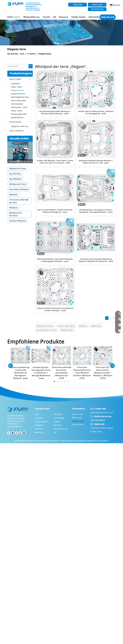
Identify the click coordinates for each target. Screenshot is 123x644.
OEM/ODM (78, 5)
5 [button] (68, 382)
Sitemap (89, 441)
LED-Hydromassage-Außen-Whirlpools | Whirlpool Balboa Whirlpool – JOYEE (55, 112)
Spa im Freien (15, 79)
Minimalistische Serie (20, 97)
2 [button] (58, 382)
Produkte (39, 418)
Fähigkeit (39, 425)
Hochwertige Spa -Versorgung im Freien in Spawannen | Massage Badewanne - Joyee (96, 211)
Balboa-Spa (96, 326)
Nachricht (58, 425)
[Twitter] (16, 433)
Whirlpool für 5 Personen (16, 214)
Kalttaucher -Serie (19, 107)
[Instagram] (24, 433)
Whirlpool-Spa (67, 330)
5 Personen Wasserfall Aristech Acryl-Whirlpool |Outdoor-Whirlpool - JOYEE (55, 309)
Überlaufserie (17, 104)
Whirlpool (13, 195)
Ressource (40, 432)
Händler (57, 422)
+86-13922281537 (98, 420)
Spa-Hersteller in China (47, 330)
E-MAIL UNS (100, 409)
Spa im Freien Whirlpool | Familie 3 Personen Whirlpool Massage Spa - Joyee (55, 211)
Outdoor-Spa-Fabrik (66, 326)
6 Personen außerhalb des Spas (19, 201)
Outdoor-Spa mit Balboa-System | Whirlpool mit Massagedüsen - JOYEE (96, 112)
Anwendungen (41, 422)
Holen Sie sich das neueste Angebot (108, 18)
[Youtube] (20, 433)
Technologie (59, 418)
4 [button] (65, 382)
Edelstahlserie (17, 118)
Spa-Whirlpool (15, 179)
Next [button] (112, 366)
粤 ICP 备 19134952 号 (100, 441)
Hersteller (58, 414)
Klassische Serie (18, 94)
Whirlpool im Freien (18, 168)
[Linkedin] (13, 433)
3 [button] (61, 382)
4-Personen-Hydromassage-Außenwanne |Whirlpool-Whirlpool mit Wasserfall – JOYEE (96, 260)
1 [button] (55, 382)
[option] (20, 363)
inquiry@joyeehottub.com (102, 413)
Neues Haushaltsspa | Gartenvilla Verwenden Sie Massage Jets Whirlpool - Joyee (55, 260)
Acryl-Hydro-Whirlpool (19, 189)
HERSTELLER (97, 5)
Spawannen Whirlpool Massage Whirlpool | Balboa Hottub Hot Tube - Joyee (96, 162)
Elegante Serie (17, 90)
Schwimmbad (15, 122)
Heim (37, 414)
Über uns (39, 429)
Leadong (81, 441)
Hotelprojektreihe (19, 114)
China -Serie (16, 111)
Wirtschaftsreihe (18, 101)
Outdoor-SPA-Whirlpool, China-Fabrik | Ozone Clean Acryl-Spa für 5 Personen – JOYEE (55, 162)
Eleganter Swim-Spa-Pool (22, 126)
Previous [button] (10, 366)
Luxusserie (15, 84)
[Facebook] (9, 433)
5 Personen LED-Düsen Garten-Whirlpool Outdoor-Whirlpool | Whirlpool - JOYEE (103, 373)
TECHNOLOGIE (97, 9)
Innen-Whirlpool (16, 131)
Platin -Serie (16, 87)
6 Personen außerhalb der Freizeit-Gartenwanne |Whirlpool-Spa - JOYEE (61, 373)
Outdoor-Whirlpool (18, 221)
